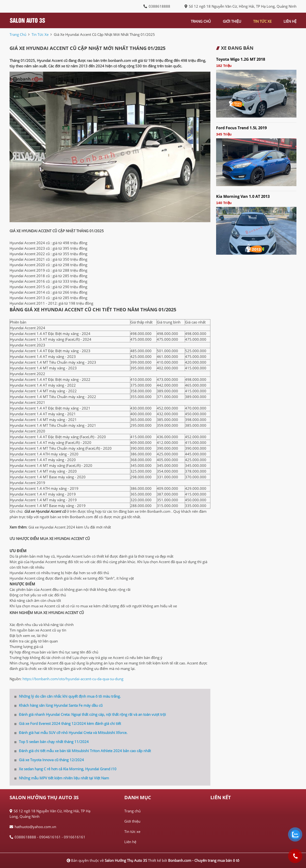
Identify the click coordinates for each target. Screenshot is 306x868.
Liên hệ (130, 842)
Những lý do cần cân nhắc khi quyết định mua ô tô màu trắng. (68, 696)
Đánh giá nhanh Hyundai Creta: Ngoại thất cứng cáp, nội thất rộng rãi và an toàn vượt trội (90, 714)
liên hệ (290, 21)
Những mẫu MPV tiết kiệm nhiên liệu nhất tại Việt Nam (62, 778)
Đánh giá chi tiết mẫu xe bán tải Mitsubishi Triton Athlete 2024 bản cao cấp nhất (83, 751)
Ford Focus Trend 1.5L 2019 (241, 128)
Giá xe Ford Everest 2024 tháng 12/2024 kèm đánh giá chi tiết (68, 723)
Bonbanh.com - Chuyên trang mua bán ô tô (204, 860)
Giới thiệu (132, 821)
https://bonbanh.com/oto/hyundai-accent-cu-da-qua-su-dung (73, 679)
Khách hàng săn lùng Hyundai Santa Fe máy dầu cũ (58, 705)
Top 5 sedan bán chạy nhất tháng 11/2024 (52, 742)
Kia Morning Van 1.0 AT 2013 (243, 196)
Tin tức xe (132, 831)
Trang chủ (132, 811)
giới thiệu (232, 21)
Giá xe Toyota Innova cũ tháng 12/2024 (49, 760)
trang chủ (201, 21)
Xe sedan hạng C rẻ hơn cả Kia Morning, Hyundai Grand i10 (65, 769)
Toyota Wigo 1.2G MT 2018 (241, 59)
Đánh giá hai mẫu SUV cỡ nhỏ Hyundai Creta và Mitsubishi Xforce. (71, 733)
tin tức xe (262, 21)
